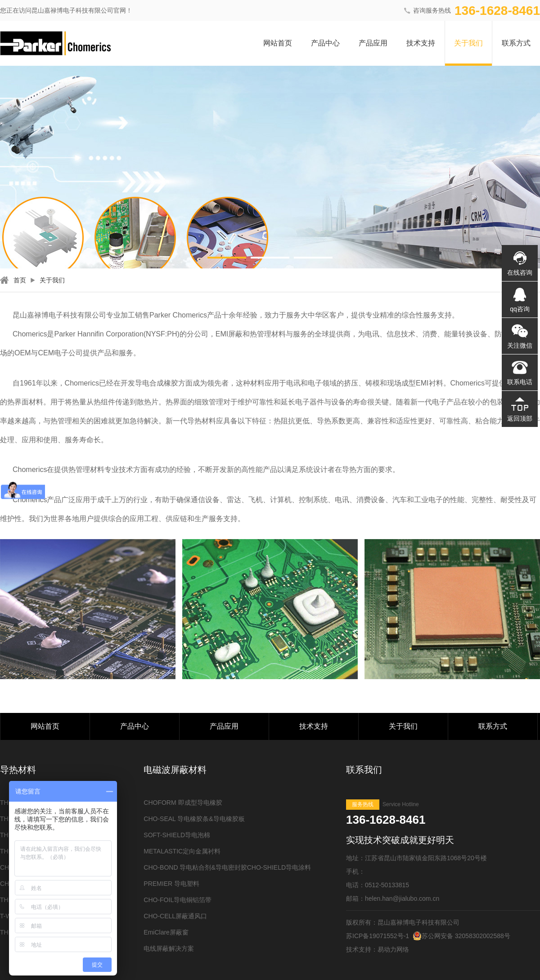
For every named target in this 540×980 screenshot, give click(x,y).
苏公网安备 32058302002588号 (461, 936)
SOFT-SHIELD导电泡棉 (177, 835)
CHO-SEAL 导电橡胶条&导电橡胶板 (194, 819)
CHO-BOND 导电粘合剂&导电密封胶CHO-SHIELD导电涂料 (227, 867)
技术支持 (421, 43)
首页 (20, 280)
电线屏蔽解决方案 (169, 948)
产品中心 (325, 43)
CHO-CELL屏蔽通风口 (175, 916)
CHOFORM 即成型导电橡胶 (183, 803)
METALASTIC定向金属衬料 (182, 851)
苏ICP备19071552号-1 (378, 936)
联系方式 (516, 43)
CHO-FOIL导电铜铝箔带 (178, 900)
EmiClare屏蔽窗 (166, 932)
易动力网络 (393, 949)
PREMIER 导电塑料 (171, 884)
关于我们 (468, 43)
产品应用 (373, 43)
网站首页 (278, 43)
